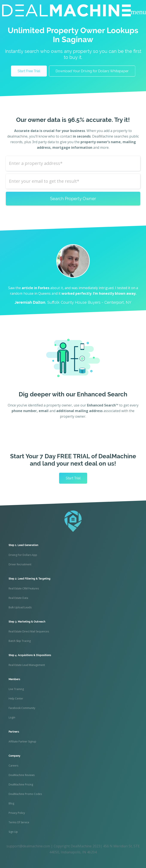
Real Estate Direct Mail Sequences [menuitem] (29, 631)
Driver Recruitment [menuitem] (20, 564)
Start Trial (73, 478)
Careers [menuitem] (13, 766)
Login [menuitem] (12, 717)
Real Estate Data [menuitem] (18, 598)
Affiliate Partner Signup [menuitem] (22, 741)
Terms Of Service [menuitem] (19, 822)
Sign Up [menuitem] (13, 832)
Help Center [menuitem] (16, 699)
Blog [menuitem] (11, 803)
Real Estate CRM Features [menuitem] (24, 588)
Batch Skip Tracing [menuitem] (20, 641)
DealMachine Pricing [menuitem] (21, 784)
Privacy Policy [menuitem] (17, 813)
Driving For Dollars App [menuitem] (23, 555)
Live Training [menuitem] (16, 689)
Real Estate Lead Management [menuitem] (27, 665)
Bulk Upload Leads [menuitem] (20, 607)
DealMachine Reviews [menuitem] (22, 775)
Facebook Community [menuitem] (22, 708)
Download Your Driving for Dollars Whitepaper (92, 71)
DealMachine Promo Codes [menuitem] (25, 794)
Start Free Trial (29, 71)
